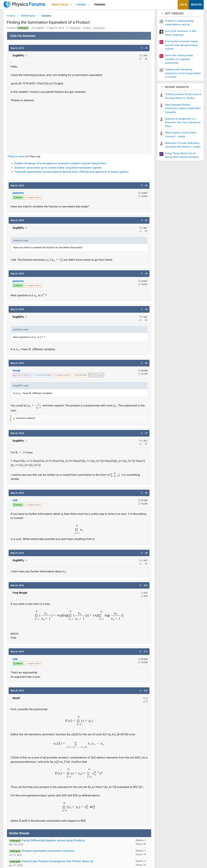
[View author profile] (33, 199)
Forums (81, 5)
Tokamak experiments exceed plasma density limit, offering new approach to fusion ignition (71, 173)
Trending (100, 5)
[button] (71, 5)
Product (87, 29)
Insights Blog (60, 5)
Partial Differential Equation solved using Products (53, 842)
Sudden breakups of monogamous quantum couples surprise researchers (60, 165)
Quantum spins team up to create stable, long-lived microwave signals (58, 169)
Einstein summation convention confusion (48, 852)
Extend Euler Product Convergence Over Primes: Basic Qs (58, 863)
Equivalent (75, 29)
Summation (99, 29)
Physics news (16, 157)
